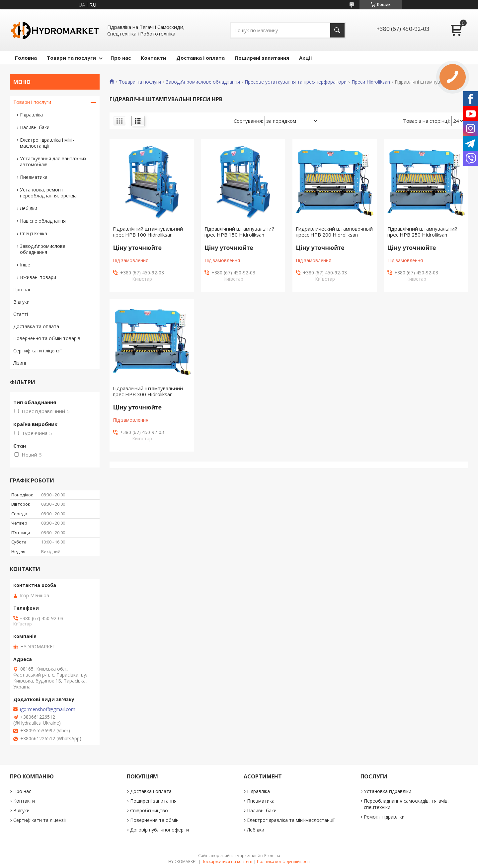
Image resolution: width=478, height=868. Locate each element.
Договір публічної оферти (159, 830)
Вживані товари (38, 277)
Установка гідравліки (388, 791)
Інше (25, 265)
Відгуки (21, 302)
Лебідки (29, 208)
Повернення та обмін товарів (47, 338)
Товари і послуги (32, 102)
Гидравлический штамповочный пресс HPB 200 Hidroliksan (334, 232)
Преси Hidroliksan (371, 82)
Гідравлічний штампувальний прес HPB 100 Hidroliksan (148, 232)
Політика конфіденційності (283, 862)
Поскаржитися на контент (227, 862)
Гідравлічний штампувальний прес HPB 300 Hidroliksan (148, 391)
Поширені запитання (262, 58)
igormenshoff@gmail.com (48, 709)
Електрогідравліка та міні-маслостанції (291, 820)
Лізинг (20, 363)
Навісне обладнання (43, 221)
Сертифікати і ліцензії (38, 351)
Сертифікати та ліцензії (40, 820)
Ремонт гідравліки (384, 817)
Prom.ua (272, 856)
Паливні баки (35, 127)
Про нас (121, 58)
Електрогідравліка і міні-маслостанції (47, 143)
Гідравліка (31, 115)
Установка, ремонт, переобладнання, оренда (48, 193)
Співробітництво (149, 810)
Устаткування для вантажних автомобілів (53, 161)
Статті (21, 314)
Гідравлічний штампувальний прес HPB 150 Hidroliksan (239, 232)
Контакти (154, 58)
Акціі (305, 58)
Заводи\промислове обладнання (203, 82)
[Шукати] (337, 30)
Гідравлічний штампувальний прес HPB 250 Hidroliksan (422, 232)
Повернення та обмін (154, 820)
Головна (26, 58)
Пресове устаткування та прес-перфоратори (296, 82)
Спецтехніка (34, 233)
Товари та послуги (71, 58)
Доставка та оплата (36, 326)
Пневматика (34, 177)
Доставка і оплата (200, 58)
